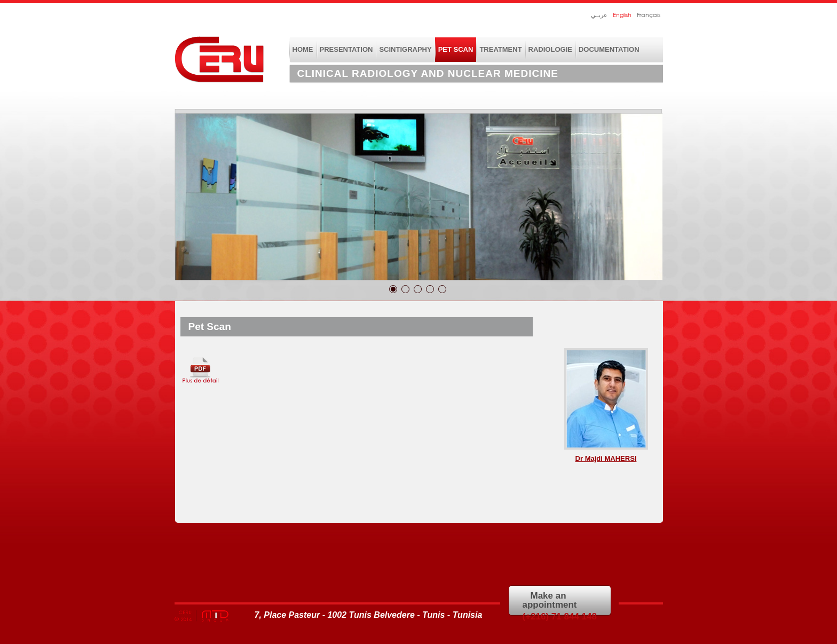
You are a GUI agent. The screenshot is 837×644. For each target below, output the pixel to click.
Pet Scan (456, 49)
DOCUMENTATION (609, 49)
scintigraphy (405, 49)
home (303, 49)
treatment (500, 49)
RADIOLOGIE (550, 49)
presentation (346, 49)
